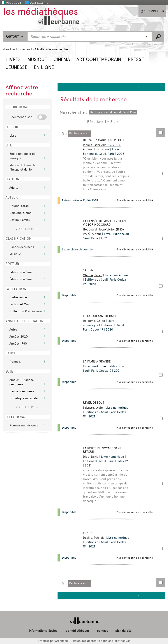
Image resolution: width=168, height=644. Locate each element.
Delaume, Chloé (95, 321)
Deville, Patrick (94, 538)
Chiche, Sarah (93, 275)
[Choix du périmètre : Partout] (15, 37)
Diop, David (92, 457)
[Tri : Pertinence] (80, 134)
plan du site (123, 631)
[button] (13, 59)
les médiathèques (77, 631)
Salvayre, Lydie (94, 408)
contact (102, 631)
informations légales (43, 631)
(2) (27, 407)
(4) (27, 229)
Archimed (61, 641)
